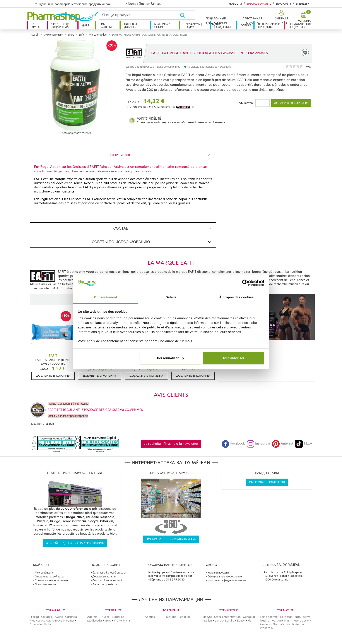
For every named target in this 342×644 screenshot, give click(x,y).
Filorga (34, 617)
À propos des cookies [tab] (236, 297)
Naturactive (303, 617)
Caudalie (47, 617)
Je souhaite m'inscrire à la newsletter (171, 444)
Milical (208, 621)
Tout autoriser (234, 358)
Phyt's (127, 621)
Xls (249, 621)
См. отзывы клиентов (267, 482)
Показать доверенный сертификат (69, 404)
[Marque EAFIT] (134, 53)
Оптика (246, 25)
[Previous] (32, 344)
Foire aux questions (105, 584)
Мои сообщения (45, 573)
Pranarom (266, 628)
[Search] (139, 15)
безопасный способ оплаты (109, 573)
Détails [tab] (171, 297)
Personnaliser (170, 358)
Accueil (34, 35)
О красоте (38, 25)
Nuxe (108, 621)
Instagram (258, 444)
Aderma (92, 617)
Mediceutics (37, 621)
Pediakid (184, 617)
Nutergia (298, 624)
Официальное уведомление (225, 576)
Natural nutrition (271, 621)
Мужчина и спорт (162, 25)
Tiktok (304, 444)
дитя (85, 25)
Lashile (230, 621)
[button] (281, 17)
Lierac (219, 621)
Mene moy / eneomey (61, 621)
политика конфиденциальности (227, 580)
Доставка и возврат (104, 576)
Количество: (245, 103)
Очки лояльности (45, 584)
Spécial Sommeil (259, 4)
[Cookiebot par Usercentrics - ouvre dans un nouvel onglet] (245, 283)
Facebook (233, 444)
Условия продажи (218, 573)
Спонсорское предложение (51, 580)
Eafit (81, 35)
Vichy (47, 624)
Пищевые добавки (131, 25)
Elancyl (241, 621)
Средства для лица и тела (61, 25)
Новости (235, 4)
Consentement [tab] (105, 297)
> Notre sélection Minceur (144, 4)
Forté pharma (269, 617)
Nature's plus (281, 624)
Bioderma (118, 617)
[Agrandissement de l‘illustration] (75, 86)
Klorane (171, 617)
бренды (301, 4)
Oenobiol (249, 617)
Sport (71, 35)
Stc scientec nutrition (227, 617)
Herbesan (286, 617)
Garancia (71, 617)
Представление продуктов (300, 25)
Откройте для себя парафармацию (75, 543)
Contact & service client (107, 580)
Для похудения (223, 25)
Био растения (107, 25)
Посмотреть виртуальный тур (171, 539)
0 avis (307, 67)
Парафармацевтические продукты (197, 25)
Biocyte (207, 617)
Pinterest (282, 444)
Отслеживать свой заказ (50, 576)
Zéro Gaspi (283, 4)
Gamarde (36, 624)
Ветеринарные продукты (269, 25)
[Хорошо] (187, 15)
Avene (59, 617)
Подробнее (276, 90)
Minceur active (98, 35)
